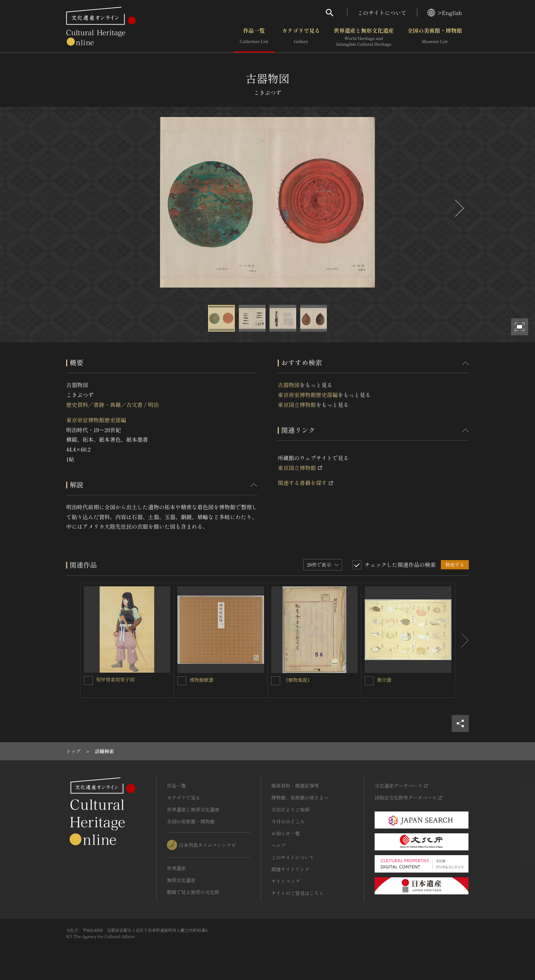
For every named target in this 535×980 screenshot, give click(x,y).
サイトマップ (286, 881)
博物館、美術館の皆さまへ (300, 798)
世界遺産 (176, 868)
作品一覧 (254, 37)
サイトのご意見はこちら (298, 893)
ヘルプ (278, 845)
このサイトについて (382, 13)
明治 (153, 405)
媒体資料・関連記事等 (295, 786)
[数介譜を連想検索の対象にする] (369, 681)
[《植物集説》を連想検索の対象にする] (276, 681)
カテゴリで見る (301, 37)
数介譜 (384, 680)
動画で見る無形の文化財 (193, 892)
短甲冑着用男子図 (115, 679)
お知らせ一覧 (286, 833)
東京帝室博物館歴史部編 (96, 420)
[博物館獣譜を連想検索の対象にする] (182, 681)
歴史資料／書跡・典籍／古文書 (104, 405)
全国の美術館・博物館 (435, 37)
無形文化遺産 (181, 880)
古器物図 (289, 385)
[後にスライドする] (459, 208)
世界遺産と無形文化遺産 (364, 37)
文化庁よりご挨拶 (290, 809)
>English (445, 13)
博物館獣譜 (202, 680)
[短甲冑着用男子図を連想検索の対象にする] (88, 681)
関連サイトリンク (290, 869)
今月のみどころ (288, 821)
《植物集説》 (298, 680)
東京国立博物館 (297, 405)
